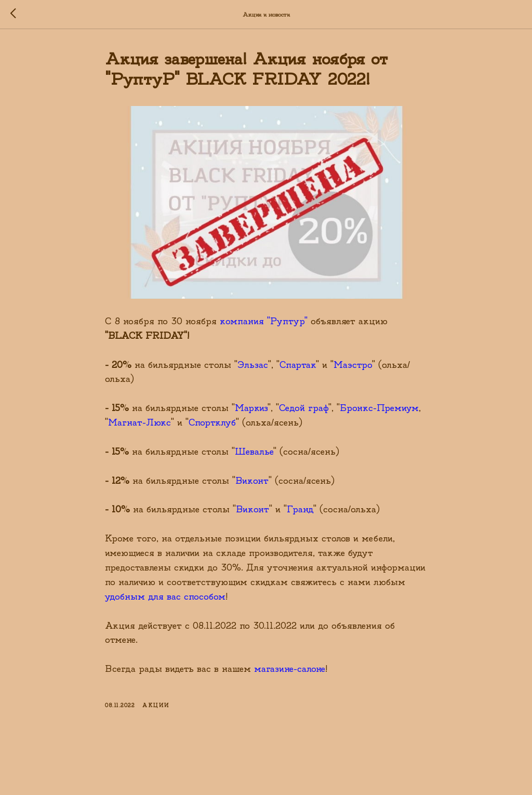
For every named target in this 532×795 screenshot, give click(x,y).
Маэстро (353, 365)
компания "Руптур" (264, 321)
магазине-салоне (290, 669)
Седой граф (304, 408)
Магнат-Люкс (139, 423)
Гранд (300, 509)
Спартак (298, 365)
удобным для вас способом (165, 597)
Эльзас (253, 365)
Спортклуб (212, 423)
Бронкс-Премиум (379, 408)
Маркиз (251, 408)
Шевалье (254, 452)
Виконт (252, 481)
